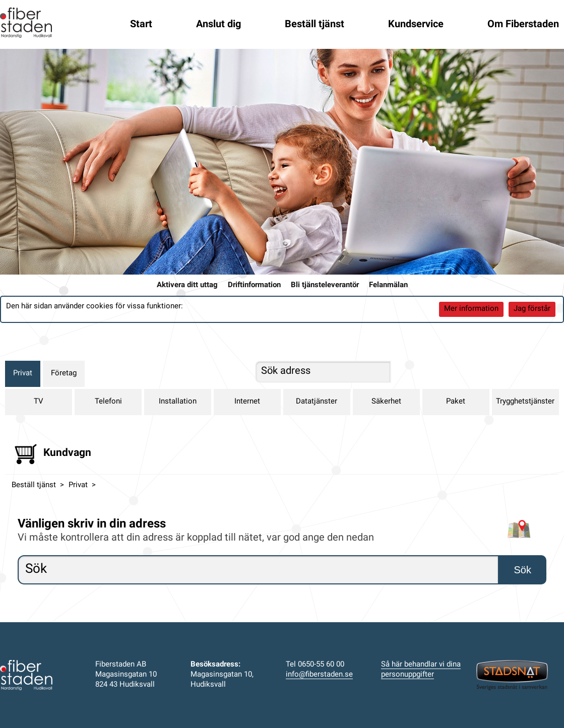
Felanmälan (388, 285)
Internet (247, 402)
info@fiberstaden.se (319, 675)
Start (141, 25)
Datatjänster (317, 402)
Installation (178, 402)
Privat (23, 374)
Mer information (471, 309)
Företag (64, 374)
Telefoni (108, 402)
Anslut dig (218, 25)
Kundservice (416, 25)
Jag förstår (532, 309)
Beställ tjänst (315, 25)
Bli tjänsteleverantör (325, 285)
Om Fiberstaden (523, 25)
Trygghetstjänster (525, 402)
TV (39, 402)
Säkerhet (386, 402)
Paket (456, 402)
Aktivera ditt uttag (187, 285)
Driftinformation (254, 285)
